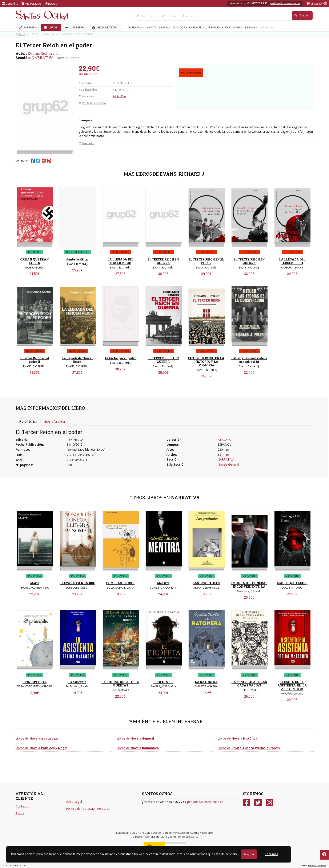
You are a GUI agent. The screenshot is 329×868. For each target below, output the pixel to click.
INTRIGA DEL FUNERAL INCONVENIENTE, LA (249, 585)
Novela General (69, 58)
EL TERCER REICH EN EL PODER (206, 261)
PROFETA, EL (163, 682)
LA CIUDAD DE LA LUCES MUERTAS (120, 684)
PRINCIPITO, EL (35, 682)
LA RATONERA (206, 682)
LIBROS (51, 27)
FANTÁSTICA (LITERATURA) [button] (205, 27)
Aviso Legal (74, 802)
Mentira (163, 583)
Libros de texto (105, 27)
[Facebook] (247, 803)
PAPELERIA (28, 27)
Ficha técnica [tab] (28, 421)
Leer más (272, 854)
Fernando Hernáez (317, 865)
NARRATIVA (43, 58)
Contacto (22, 806)
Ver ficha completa (92, 103)
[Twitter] (258, 803)
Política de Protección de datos (88, 809)
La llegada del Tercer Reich (77, 360)
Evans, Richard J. (43, 53)
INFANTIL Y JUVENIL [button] (158, 27)
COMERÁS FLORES (120, 583)
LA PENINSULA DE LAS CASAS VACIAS (249, 684)
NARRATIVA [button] (135, 27)
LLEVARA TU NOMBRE (77, 583)
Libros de (37, 738)
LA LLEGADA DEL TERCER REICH (120, 261)
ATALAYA (119, 96)
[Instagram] (269, 803)
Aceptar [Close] (249, 854)
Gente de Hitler (77, 259)
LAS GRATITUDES (206, 583)
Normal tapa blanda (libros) (86, 449)
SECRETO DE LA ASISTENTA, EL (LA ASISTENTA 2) (292, 686)
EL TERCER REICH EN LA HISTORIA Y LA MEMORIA (206, 362)
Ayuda (20, 813)
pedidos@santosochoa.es (285, 3)
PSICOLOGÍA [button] (233, 27)
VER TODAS (267, 27)
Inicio (21, 34)
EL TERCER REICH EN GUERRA (163, 261)
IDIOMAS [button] (250, 27)
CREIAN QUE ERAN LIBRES (35, 261)
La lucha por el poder (120, 358)
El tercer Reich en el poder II (34, 360)
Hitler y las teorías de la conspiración (249, 360)
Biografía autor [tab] (55, 421)
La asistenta (77, 682)
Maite (35, 583)
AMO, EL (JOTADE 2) (292, 583)
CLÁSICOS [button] (179, 27)
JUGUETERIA (75, 27)
